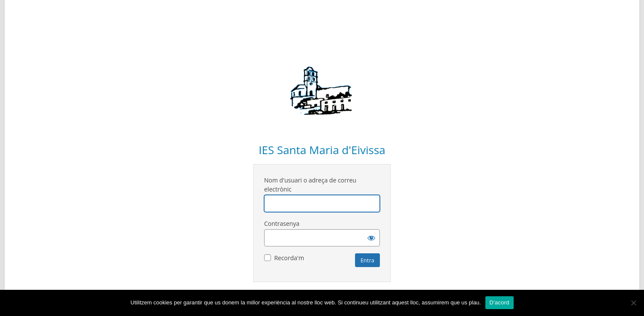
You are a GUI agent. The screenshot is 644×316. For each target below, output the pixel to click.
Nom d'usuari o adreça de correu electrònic (310, 185)
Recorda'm (289, 258)
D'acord (500, 302)
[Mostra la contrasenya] (371, 238)
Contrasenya (282, 223)
